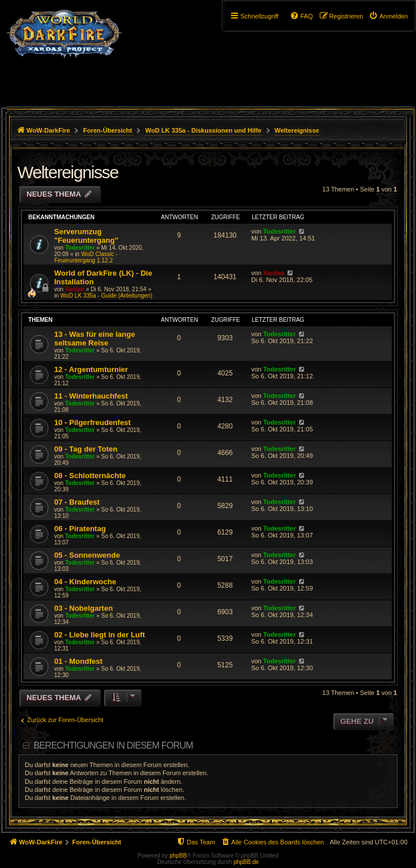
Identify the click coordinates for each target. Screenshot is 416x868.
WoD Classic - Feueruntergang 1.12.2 (86, 257)
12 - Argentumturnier (91, 369)
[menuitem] (388, 16)
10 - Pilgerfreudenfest (92, 422)
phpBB (178, 856)
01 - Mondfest (78, 661)
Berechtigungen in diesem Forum (113, 745)
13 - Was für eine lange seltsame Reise (94, 339)
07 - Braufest (77, 502)
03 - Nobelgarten (84, 608)
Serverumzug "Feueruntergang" (86, 236)
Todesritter (80, 248)
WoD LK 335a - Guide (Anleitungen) (107, 296)
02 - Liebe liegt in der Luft (99, 635)
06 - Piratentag (80, 529)
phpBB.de (246, 862)
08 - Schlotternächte (90, 476)
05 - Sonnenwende (87, 555)
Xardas (75, 289)
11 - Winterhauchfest (91, 396)
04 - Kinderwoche (85, 582)
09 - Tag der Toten (86, 449)
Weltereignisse (68, 172)
